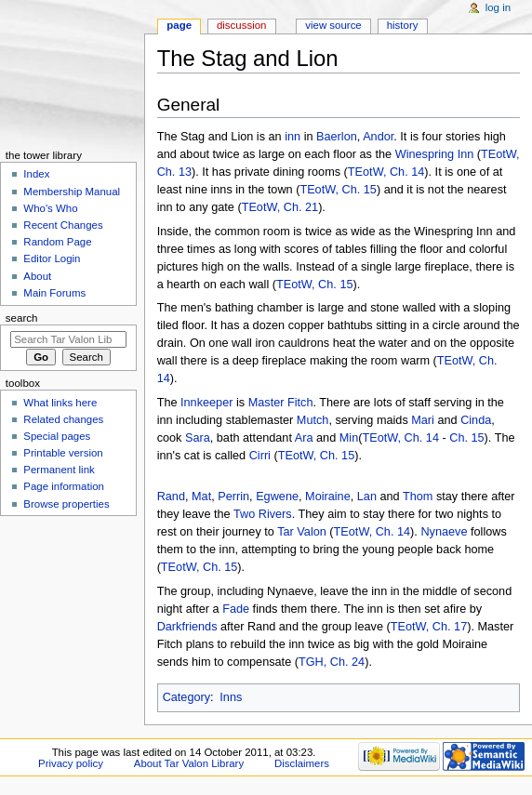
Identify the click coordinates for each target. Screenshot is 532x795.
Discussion (241, 25)
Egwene (277, 497)
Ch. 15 (466, 438)
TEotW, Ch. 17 (429, 627)
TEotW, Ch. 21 (280, 207)
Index (36, 174)
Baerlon (337, 137)
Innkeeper (206, 403)
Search (22, 318)
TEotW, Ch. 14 (386, 172)
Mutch (313, 420)
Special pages (57, 436)
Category (186, 697)
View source (333, 25)
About (37, 276)
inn (293, 137)
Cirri (260, 456)
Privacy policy (71, 763)
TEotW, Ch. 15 (338, 190)
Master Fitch (281, 403)
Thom (418, 497)
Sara (198, 438)
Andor (378, 137)
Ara (304, 438)
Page (179, 25)
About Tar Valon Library (189, 763)
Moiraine (328, 497)
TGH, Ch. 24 (332, 662)
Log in (498, 7)
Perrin (233, 497)
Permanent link (59, 470)
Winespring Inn (435, 154)
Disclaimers (302, 763)
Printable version (63, 453)
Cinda (476, 420)
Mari (423, 420)
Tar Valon (302, 532)
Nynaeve (444, 532)
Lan (367, 497)
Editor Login (52, 258)
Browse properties (66, 504)
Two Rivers (263, 514)
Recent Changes (63, 225)
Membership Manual (72, 192)
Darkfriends (187, 627)
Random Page (57, 242)
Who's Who (50, 208)
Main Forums (54, 293)
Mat (201, 497)
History (403, 25)
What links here (60, 403)
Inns (231, 697)
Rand (171, 497)
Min (349, 438)
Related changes (63, 419)
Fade (236, 609)
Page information (64, 486)
